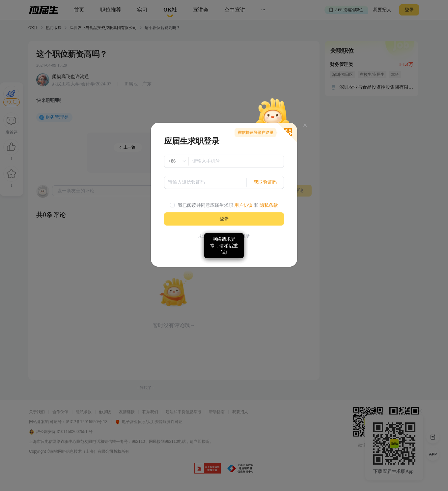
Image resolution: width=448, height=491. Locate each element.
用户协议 (243, 205)
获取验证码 (265, 182)
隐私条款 (269, 205)
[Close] (305, 125)
